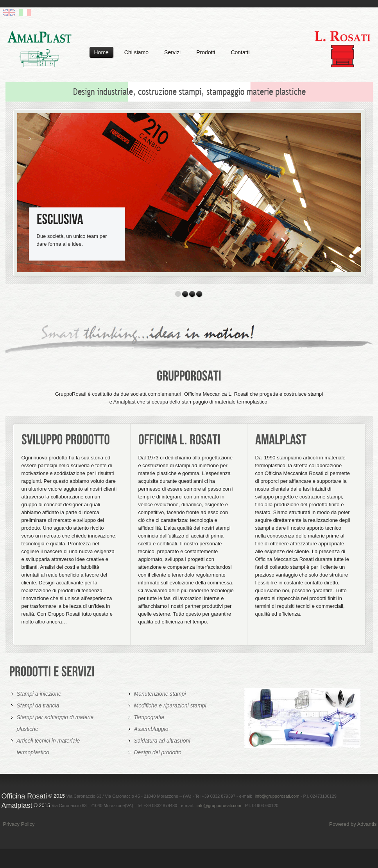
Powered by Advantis (353, 824)
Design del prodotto (158, 752)
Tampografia (149, 717)
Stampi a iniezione (39, 694)
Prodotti (206, 52)
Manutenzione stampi (160, 694)
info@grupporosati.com (277, 796)
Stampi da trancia (38, 705)
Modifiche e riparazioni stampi (170, 705)
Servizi (172, 52)
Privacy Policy (19, 824)
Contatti (240, 52)
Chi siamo (136, 52)
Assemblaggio (151, 729)
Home (101, 52)
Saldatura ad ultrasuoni (162, 741)
